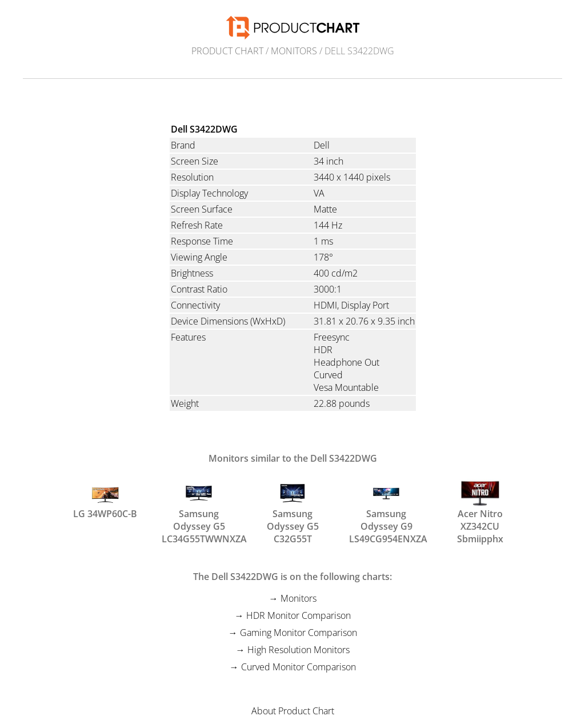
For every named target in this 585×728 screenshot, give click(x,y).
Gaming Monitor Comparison (298, 633)
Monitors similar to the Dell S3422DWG (293, 458)
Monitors (294, 51)
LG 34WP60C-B (105, 499)
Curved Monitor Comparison (298, 667)
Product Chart (227, 51)
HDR (323, 350)
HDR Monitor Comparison (298, 615)
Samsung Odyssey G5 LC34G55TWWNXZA (199, 505)
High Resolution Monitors (298, 650)
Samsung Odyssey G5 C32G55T (293, 505)
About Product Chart (293, 711)
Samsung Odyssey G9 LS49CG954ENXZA (386, 505)
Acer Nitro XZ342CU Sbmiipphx (480, 505)
